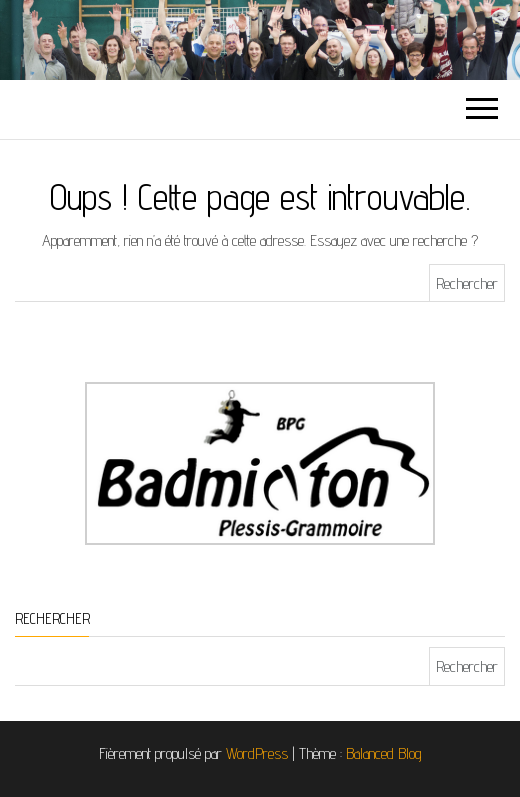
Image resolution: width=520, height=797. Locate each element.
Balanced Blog (384, 753)
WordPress (257, 753)
